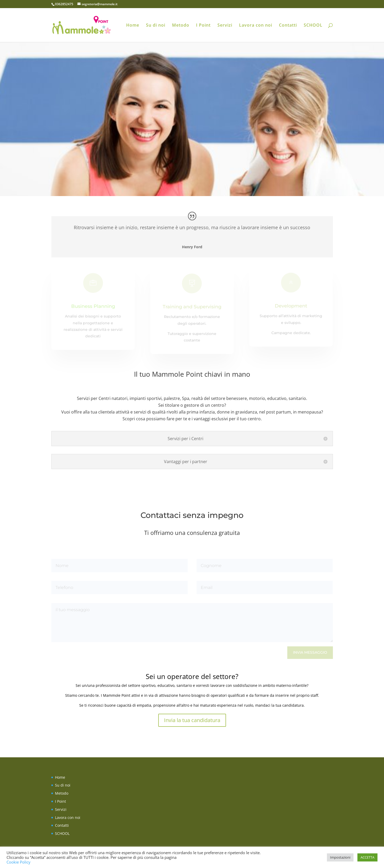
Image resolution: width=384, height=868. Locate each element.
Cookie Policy (19, 862)
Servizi (225, 26)
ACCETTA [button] (367, 857)
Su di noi (156, 26)
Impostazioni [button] (340, 857)
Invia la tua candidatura (192, 720)
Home (133, 26)
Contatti (288, 26)
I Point (203, 26)
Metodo (181, 26)
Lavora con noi (256, 26)
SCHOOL (313, 26)
